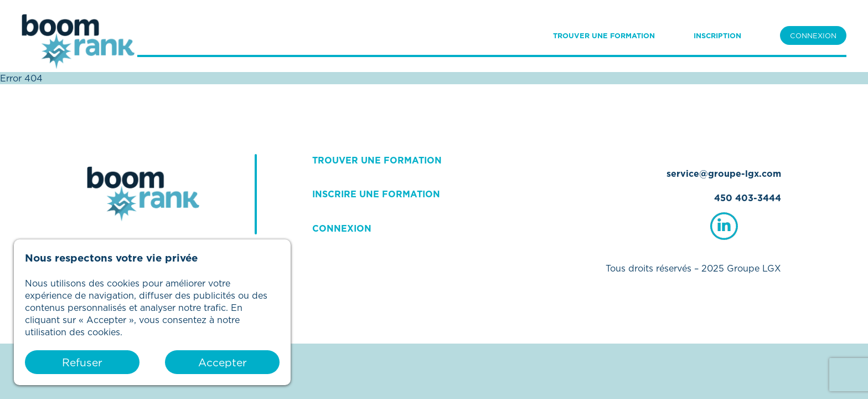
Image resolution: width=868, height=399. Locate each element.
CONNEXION (813, 35)
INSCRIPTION (717, 35)
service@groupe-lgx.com (724, 173)
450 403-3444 (748, 198)
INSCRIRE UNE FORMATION (376, 194)
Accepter (223, 362)
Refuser (82, 362)
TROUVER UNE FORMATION (604, 35)
